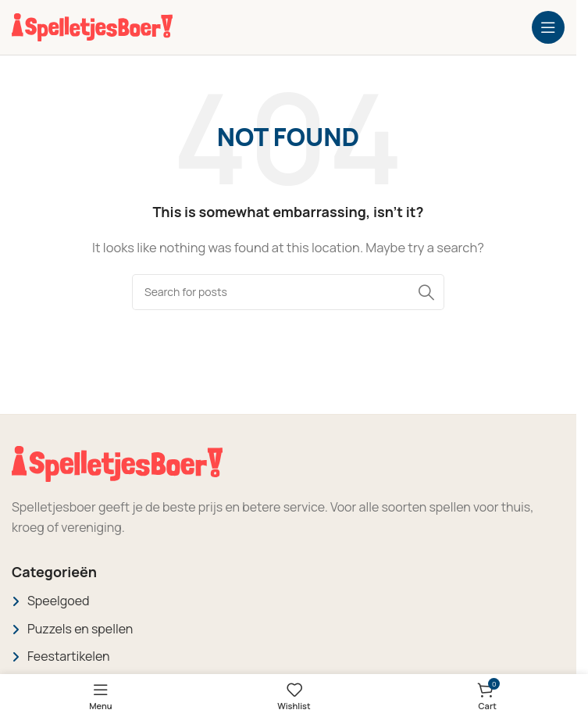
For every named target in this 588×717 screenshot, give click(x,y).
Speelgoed (59, 601)
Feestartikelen (69, 656)
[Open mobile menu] (548, 27)
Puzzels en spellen (80, 629)
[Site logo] (92, 26)
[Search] (288, 292)
